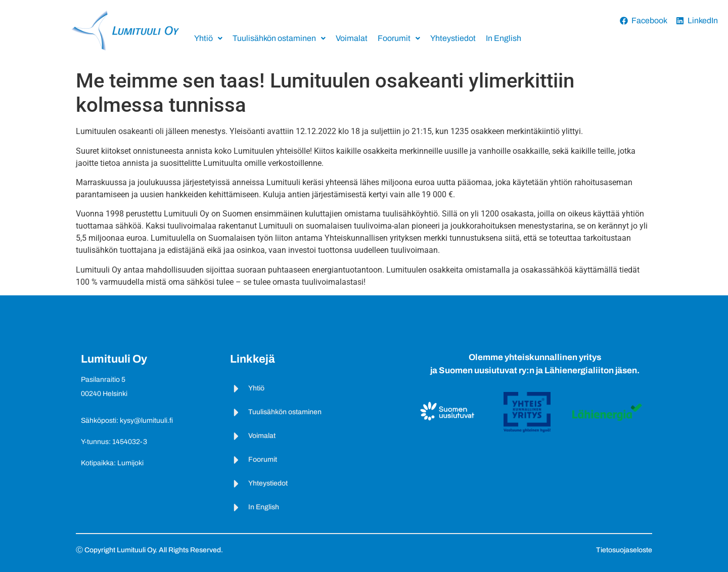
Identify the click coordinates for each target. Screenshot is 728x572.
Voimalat (352, 38)
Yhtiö (208, 38)
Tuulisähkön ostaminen (279, 38)
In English (504, 38)
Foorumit (399, 38)
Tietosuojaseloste (624, 550)
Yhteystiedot (453, 38)
